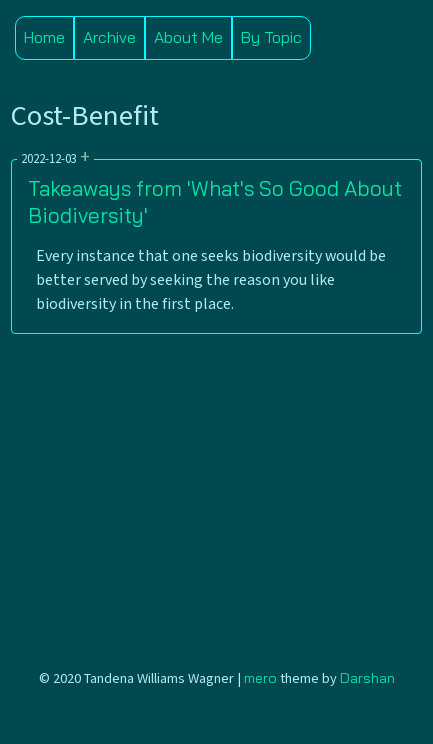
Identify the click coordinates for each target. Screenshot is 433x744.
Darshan (367, 678)
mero (260, 678)
